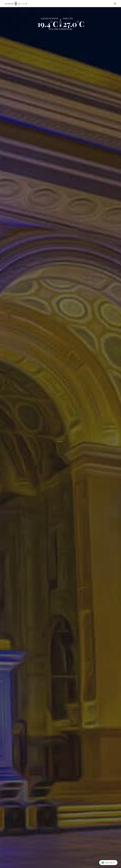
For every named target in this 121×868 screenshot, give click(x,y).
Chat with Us (108, 863)
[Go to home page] (16, 4)
